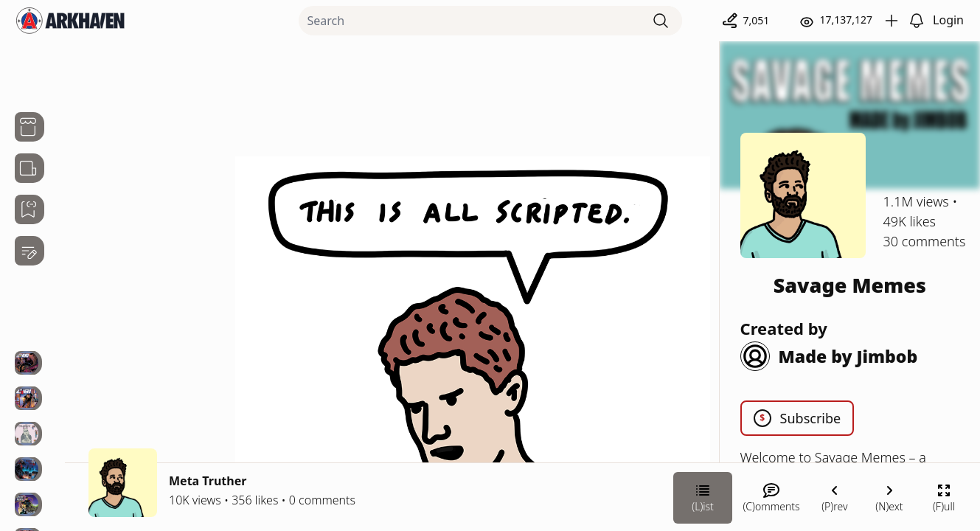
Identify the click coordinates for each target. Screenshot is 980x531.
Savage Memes (850, 285)
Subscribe (797, 418)
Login (948, 20)
